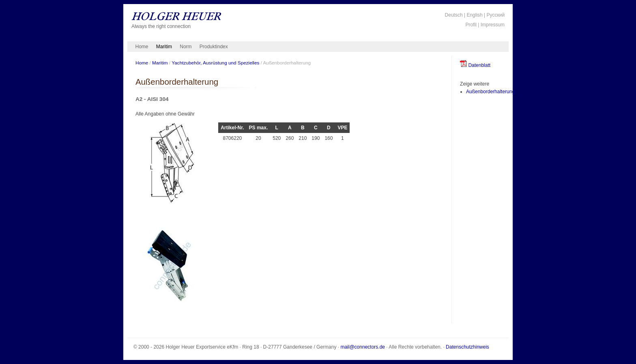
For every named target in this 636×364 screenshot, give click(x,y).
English (474, 15)
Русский (496, 15)
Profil (471, 25)
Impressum (493, 25)
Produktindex (214, 47)
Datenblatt (475, 65)
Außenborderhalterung (490, 92)
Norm (186, 47)
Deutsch (454, 15)
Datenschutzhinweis (467, 347)
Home (142, 47)
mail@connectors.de (363, 347)
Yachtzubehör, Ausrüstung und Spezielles (215, 63)
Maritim (164, 47)
